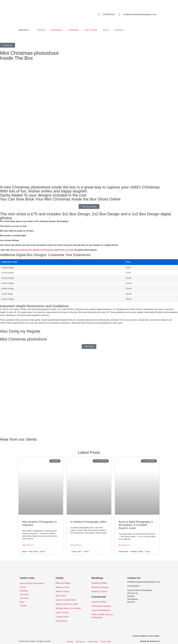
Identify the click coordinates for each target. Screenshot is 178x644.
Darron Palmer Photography (32, 583)
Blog (22, 602)
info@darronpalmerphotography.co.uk (140, 14)
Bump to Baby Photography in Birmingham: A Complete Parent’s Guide (136, 525)
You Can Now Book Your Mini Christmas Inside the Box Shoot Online (60, 199)
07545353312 (109, 14)
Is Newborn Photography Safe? (89, 522)
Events (23, 587)
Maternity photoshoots (21, 250)
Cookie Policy (93, 642)
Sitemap (70, 642)
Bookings (24, 591)
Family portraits (66, 250)
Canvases (24, 594)
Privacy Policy (106, 642)
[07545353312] (99, 14)
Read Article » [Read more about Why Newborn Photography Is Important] (28, 545)
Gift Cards (24, 598)
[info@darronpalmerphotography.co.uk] (119, 14)
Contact (23, 606)
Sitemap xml (80, 642)
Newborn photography (44, 250)
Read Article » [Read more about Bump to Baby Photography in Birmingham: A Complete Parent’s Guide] (125, 545)
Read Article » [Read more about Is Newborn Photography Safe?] (76, 545)
